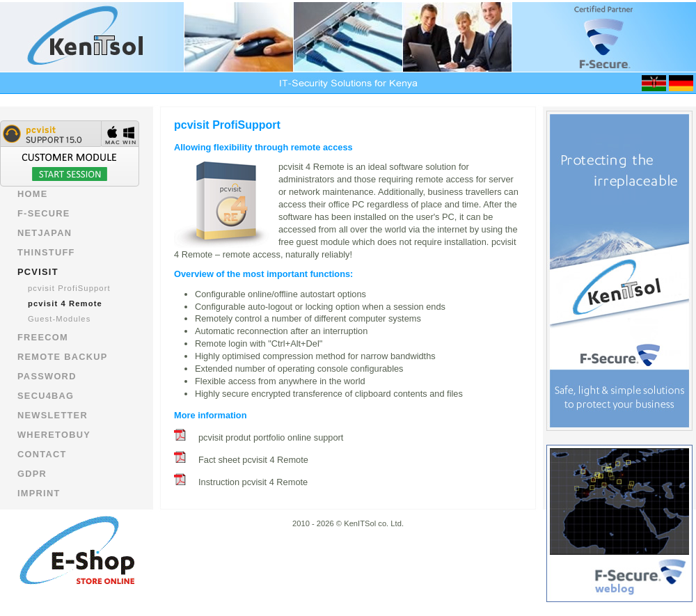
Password (47, 376)
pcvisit (38, 272)
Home (33, 194)
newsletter (53, 415)
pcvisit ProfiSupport (69, 288)
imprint (39, 493)
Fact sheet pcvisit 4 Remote (253, 460)
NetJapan (45, 233)
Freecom (43, 337)
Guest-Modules (59, 319)
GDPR (32, 474)
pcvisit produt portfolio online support (271, 437)
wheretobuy (54, 435)
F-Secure (44, 213)
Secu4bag (46, 396)
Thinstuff (46, 252)
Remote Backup (63, 357)
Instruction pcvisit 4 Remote (253, 482)
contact (42, 454)
